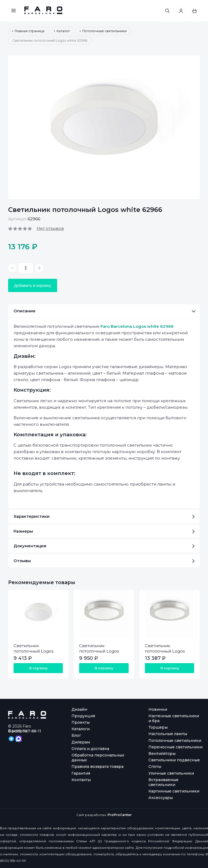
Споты (155, 767)
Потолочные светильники (175, 741)
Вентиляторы (162, 754)
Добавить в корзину (33, 285)
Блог (76, 735)
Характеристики (104, 516)
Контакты (81, 780)
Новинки (158, 709)
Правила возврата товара (97, 767)
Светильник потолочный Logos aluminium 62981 (165, 651)
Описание (105, 311)
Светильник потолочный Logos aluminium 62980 (99, 651)
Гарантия (81, 773)
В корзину (38, 668)
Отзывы (104, 561)
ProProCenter (120, 815)
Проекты (81, 722)
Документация (104, 546)
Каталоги (81, 729)
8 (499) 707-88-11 (25, 731)
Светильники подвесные (174, 760)
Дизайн (79, 709)
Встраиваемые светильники (163, 782)
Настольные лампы (168, 734)
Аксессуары (161, 798)
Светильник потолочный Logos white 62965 (33, 651)
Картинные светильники (174, 791)
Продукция (83, 716)
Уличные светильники (171, 773)
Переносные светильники (175, 747)
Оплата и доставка (90, 749)
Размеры (104, 531)
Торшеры (158, 727)
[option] (104, 127)
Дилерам (81, 742)
